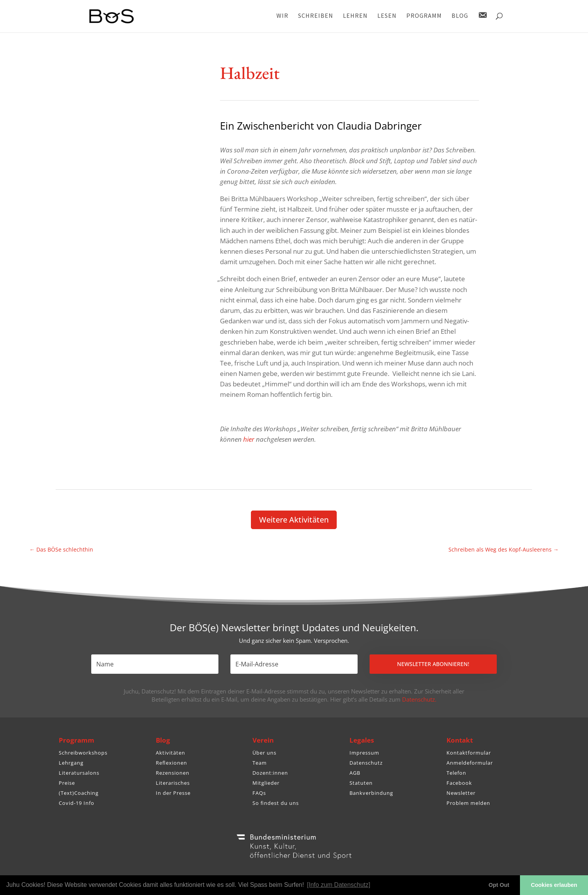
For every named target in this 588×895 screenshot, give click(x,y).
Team (260, 763)
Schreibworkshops (83, 753)
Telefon (456, 773)
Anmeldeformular (470, 763)
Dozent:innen (270, 773)
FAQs (259, 793)
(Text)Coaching (79, 793)
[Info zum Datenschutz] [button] (339, 885)
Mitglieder (266, 783)
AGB (355, 773)
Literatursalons (79, 773)
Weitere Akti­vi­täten (294, 520)
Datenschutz (366, 763)
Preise (67, 783)
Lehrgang (71, 763)
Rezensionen (173, 773)
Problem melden (468, 803)
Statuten (361, 783)
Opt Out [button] (499, 885)
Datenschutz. (419, 699)
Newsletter (461, 793)
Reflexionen (171, 763)
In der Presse (173, 793)
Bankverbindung (371, 793)
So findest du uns (276, 803)
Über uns (264, 753)
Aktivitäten (170, 753)
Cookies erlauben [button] (554, 885)
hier (249, 439)
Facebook (459, 783)
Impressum (364, 753)
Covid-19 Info (77, 803)
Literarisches (173, 783)
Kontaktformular (469, 753)
